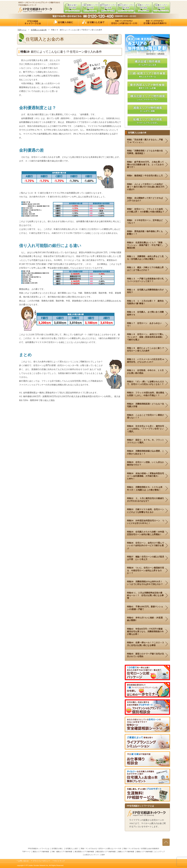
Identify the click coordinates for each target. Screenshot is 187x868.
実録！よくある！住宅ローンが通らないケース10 (124, 22)
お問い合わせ (23, 861)
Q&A (103, 855)
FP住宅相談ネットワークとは (32, 22)
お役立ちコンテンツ (92, 855)
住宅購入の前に (63, 22)
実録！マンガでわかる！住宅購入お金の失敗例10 (155, 22)
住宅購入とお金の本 (39, 30)
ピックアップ (160, 852)
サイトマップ (59, 861)
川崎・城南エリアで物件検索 (62, 852)
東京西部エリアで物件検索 (84, 852)
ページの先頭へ (166, 842)
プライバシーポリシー (41, 861)
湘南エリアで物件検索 (126, 852)
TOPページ (22, 30)
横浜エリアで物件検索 (41, 852)
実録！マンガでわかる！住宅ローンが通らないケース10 (101, 848)
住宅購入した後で (93, 22)
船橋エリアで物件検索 (145, 852)
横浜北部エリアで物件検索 (106, 852)
